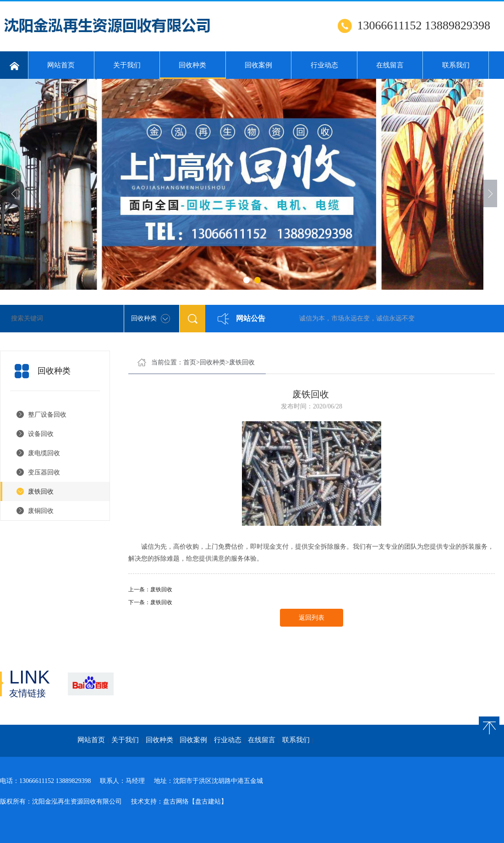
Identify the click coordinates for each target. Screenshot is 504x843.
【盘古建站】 (208, 802)
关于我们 (127, 65)
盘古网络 (176, 802)
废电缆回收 (44, 453)
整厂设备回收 (47, 415)
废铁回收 (41, 492)
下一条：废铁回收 (150, 602)
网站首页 (61, 65)
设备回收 (41, 434)
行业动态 (324, 65)
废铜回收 (41, 511)
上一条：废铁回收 (150, 590)
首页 (190, 362)
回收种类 (193, 70)
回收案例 (258, 65)
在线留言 (390, 65)
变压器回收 (44, 472)
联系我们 (456, 65)
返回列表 (312, 618)
